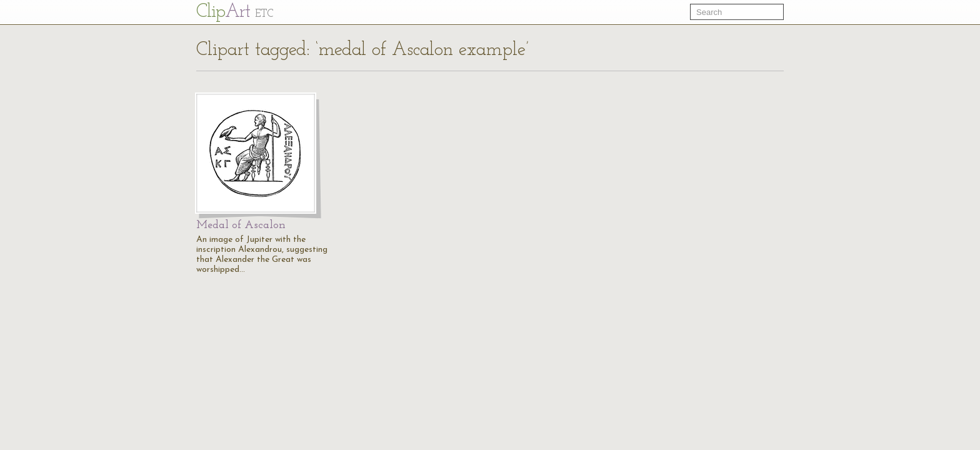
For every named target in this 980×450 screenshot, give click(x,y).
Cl (235, 12)
